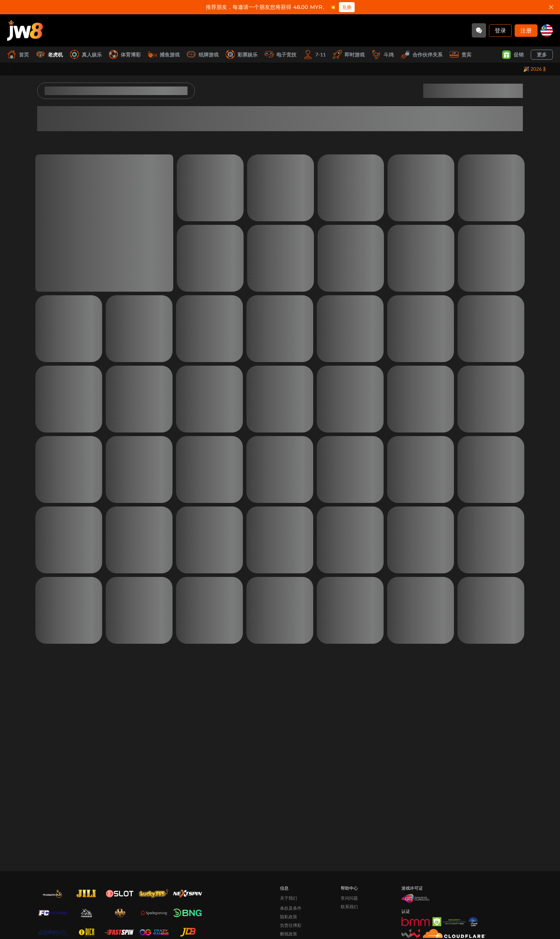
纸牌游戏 (203, 55)
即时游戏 (349, 55)
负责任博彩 (291, 925)
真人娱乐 (86, 55)
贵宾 (461, 55)
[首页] (25, 30)
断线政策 (289, 934)
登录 (500, 30)
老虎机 (49, 55)
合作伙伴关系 (422, 55)
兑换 (347, 7)
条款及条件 (291, 908)
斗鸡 (383, 55)
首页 (18, 55)
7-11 (315, 55)
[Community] (479, 30)
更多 (542, 55)
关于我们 (289, 898)
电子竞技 (281, 55)
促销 (513, 55)
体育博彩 (125, 55)
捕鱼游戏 (164, 55)
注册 (526, 30)
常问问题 (349, 898)
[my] (547, 31)
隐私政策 (289, 917)
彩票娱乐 (242, 55)
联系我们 (349, 907)
